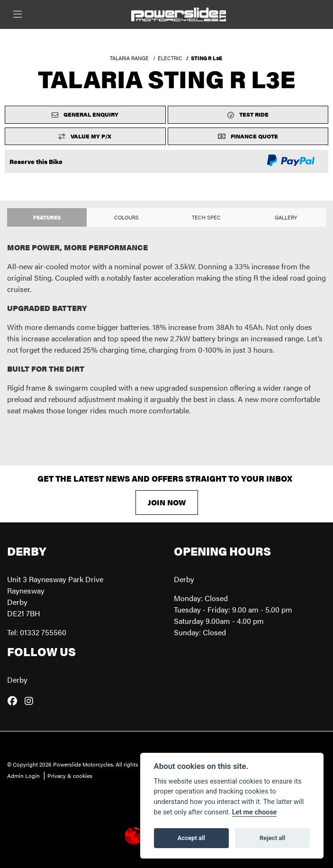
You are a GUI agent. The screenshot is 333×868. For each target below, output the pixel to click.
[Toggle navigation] (18, 14)
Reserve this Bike (36, 161)
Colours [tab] (126, 217)
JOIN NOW (167, 502)
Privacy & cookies (70, 776)
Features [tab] (47, 217)
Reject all (272, 838)
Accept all (191, 838)
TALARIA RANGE (129, 58)
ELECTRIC (170, 58)
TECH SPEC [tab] (206, 217)
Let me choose (255, 812)
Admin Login (23, 776)
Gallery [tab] (286, 217)
